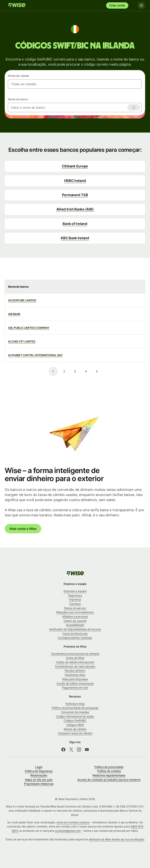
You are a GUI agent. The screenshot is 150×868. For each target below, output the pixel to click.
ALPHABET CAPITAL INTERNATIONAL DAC (35, 355)
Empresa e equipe (75, 591)
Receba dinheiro (75, 671)
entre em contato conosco (73, 822)
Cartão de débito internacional (75, 662)
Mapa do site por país (39, 780)
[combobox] (75, 84)
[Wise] (17, 5)
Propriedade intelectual (39, 784)
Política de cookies (109, 771)
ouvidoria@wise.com (68, 831)
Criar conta (117, 5)
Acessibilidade (75, 625)
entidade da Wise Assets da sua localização (117, 839)
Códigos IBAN (75, 725)
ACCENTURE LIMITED (22, 300)
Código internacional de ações (75, 716)
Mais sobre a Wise (23, 529)
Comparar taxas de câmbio (75, 733)
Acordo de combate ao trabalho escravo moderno (109, 780)
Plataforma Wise (75, 675)
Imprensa (75, 599)
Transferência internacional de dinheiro (75, 654)
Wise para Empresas (75, 679)
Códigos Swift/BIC (75, 720)
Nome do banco (18, 99)
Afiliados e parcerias (75, 616)
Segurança (75, 595)
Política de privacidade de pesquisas (75, 708)
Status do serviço (75, 608)
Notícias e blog (75, 704)
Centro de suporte (75, 621)
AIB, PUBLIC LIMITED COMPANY (29, 328)
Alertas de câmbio (75, 729)
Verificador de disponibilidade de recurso (75, 629)
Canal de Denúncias (75, 634)
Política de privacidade (109, 767)
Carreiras (75, 604)
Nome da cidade (18, 76)
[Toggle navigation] (140, 5)
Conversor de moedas (75, 712)
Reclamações (39, 775)
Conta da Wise (75, 658)
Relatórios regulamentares (109, 775)
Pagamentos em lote (75, 688)
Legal (39, 767)
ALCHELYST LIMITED (22, 341)
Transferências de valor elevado (75, 666)
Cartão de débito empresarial (75, 683)
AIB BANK (14, 314)
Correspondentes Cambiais (75, 638)
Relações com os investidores (75, 612)
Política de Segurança (39, 771)
